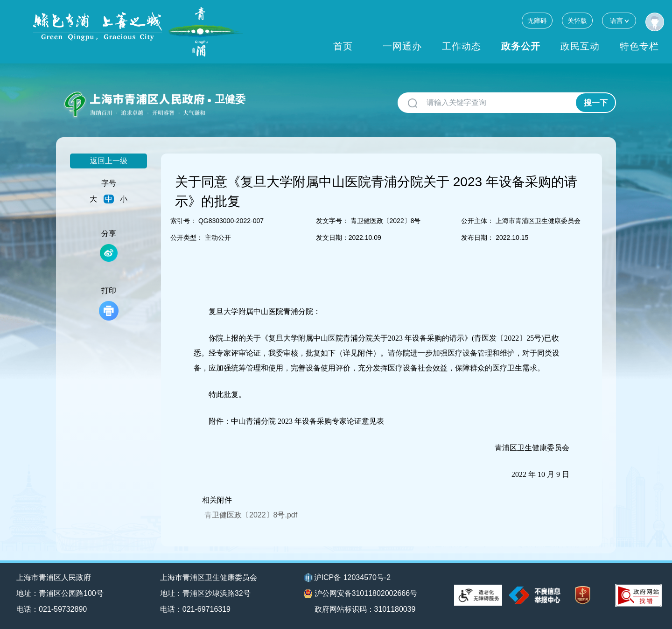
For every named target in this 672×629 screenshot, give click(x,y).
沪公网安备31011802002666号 (361, 594)
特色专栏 (639, 46)
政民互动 (580, 46)
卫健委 (230, 99)
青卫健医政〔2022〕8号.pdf (251, 515)
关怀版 (577, 21)
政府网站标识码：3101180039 (365, 609)
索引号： (183, 221)
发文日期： (332, 238)
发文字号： (332, 221)
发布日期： (477, 238)
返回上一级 (109, 161)
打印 (109, 304)
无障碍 (537, 21)
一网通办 (402, 46)
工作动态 (462, 46)
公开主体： (477, 221)
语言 (619, 20)
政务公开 (521, 46)
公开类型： (187, 238)
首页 (343, 46)
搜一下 (596, 103)
